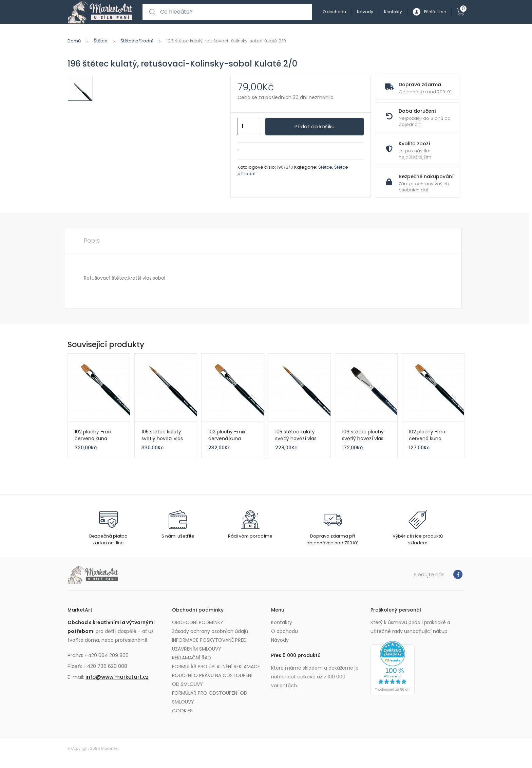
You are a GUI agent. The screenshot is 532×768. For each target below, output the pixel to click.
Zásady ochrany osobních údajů (210, 631)
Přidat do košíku (315, 126)
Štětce (101, 41)
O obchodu (334, 12)
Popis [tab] (92, 240)
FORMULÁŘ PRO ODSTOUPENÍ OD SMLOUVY (210, 697)
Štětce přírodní (137, 41)
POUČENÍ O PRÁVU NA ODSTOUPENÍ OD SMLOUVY (212, 680)
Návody (365, 12)
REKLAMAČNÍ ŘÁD (192, 658)
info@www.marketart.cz (117, 677)
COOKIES (182, 711)
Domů (74, 41)
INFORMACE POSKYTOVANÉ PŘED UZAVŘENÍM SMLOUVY (209, 644)
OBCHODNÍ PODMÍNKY (198, 622)
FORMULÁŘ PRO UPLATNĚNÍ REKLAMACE (216, 667)
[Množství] (249, 127)
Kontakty (393, 12)
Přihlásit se (429, 12)
